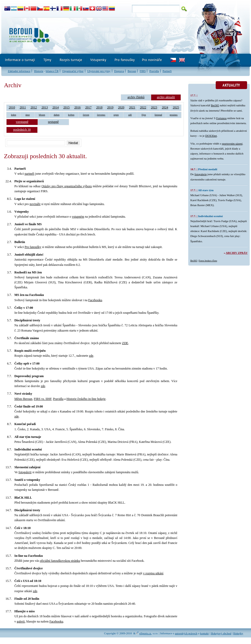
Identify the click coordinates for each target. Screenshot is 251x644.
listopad (158, 115)
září (130, 115)
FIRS (143, 71)
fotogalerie (201, 174)
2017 (88, 107)
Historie (39, 71)
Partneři (167, 71)
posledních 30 (22, 130)
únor (28, 115)
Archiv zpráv (237, 253)
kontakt (204, 633)
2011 (23, 107)
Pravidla (154, 71)
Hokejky (238, 633)
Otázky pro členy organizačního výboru (67, 186)
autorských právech (186, 633)
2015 (66, 107)
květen (71, 115)
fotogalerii (25, 472)
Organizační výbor (73, 71)
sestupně (53, 122)
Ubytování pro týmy (99, 71)
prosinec (174, 115)
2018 (99, 107)
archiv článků (136, 97)
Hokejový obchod (221, 633)
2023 (154, 107)
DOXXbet (211, 136)
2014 (56, 107)
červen (86, 115)
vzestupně (22, 122)
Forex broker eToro (208, 261)
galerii (21, 621)
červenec (101, 115)
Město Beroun (23, 399)
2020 (121, 107)
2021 (132, 107)
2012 (34, 107)
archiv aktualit (166, 97)
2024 (165, 107)
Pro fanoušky (33, 247)
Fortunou (221, 118)
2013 (45, 107)
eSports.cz (145, 633)
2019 (110, 107)
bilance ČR (52, 71)
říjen (144, 115)
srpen (116, 115)
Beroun (132, 71)
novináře (35, 204)
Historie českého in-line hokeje (86, 399)
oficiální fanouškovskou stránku (60, 561)
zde (91, 356)
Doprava (119, 71)
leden (14, 115)
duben (56, 115)
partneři (29, 174)
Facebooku (95, 300)
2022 (143, 107)
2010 (12, 107)
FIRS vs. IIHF (42, 399)
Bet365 (215, 105)
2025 (176, 107)
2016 (77, 107)
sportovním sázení (232, 144)
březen (42, 115)
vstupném (78, 217)
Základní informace (19, 71)
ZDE (125, 343)
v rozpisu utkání (153, 573)
